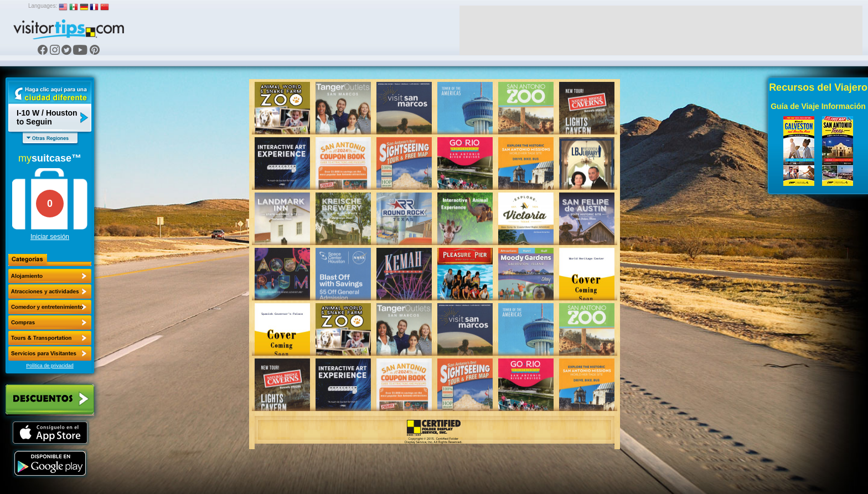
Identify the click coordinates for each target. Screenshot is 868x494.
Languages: (43, 6)
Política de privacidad (50, 366)
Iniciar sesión (50, 237)
